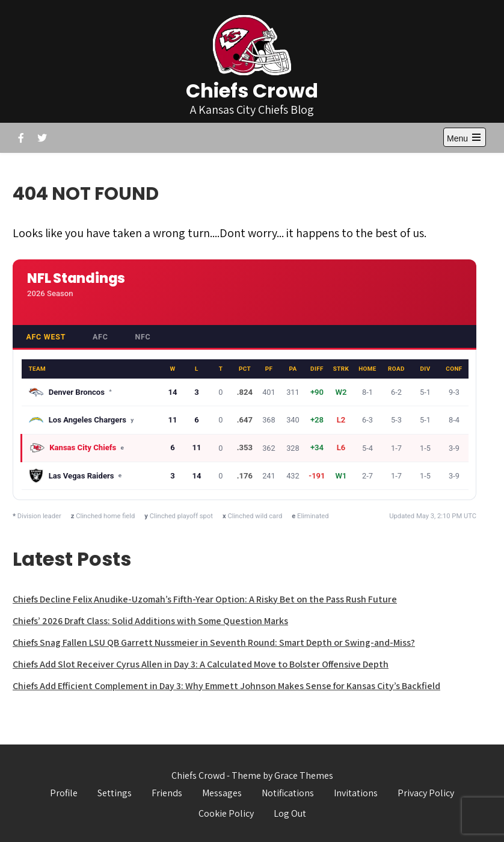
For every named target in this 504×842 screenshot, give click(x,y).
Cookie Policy (226, 813)
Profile (64, 793)
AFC (100, 337)
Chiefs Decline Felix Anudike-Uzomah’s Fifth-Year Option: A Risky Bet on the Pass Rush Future (205, 599)
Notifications (288, 793)
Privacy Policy (426, 793)
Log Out (290, 813)
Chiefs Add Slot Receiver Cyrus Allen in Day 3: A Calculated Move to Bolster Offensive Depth (201, 664)
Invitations (356, 793)
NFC (143, 337)
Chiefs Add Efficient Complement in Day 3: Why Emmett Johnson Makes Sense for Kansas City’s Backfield (226, 686)
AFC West (46, 337)
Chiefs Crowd (252, 91)
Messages (222, 793)
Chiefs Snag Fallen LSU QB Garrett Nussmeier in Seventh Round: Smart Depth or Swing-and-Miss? (214, 642)
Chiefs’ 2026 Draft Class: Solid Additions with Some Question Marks (150, 621)
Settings (115, 793)
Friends (167, 793)
